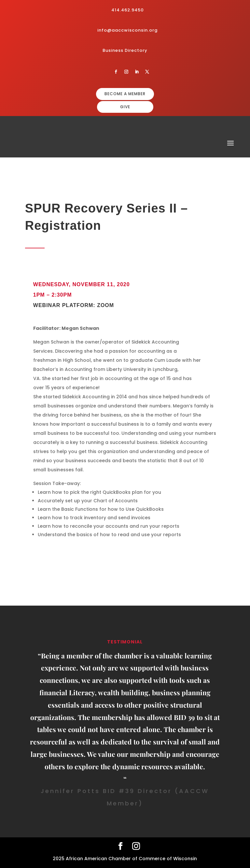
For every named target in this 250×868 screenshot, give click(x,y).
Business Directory (125, 50)
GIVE (125, 107)
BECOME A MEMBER (125, 94)
